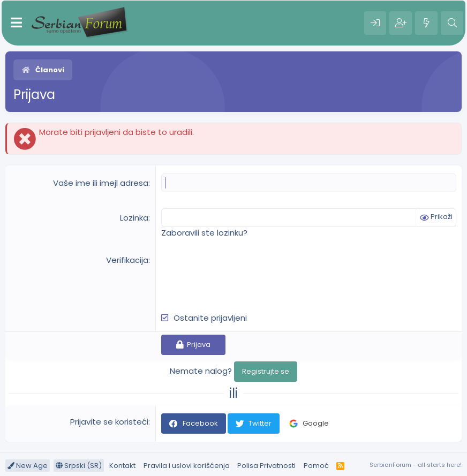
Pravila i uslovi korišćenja (187, 466)
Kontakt (122, 466)
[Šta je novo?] (426, 23)
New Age (28, 466)
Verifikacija (127, 260)
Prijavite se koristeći (109, 422)
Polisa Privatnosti (266, 466)
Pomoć (316, 466)
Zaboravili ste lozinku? (204, 233)
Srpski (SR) (79, 466)
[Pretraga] (452, 23)
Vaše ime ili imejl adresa (101, 183)
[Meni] (16, 23)
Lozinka (134, 218)
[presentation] (243, 275)
